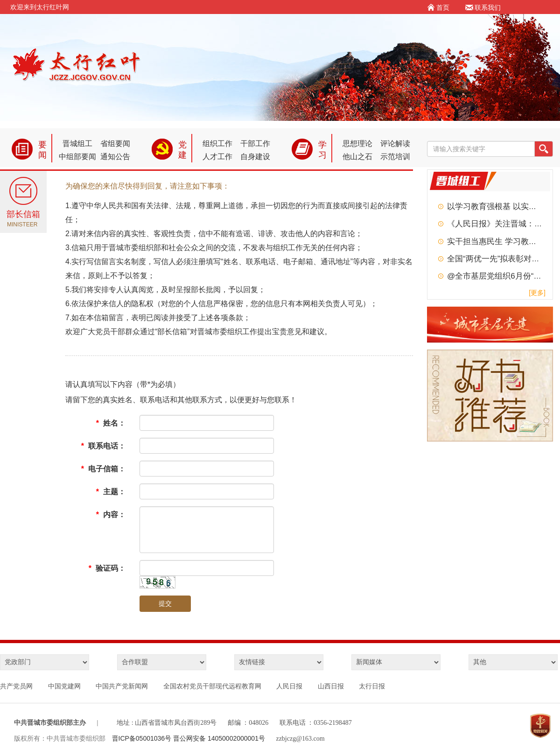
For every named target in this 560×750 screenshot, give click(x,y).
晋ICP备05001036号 (143, 738)
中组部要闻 (77, 157)
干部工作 (255, 144)
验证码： (107, 568)
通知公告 (115, 157)
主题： (111, 492)
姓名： (111, 423)
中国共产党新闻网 (122, 686)
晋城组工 (77, 144)
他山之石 (357, 157)
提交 (165, 603)
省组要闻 (115, 144)
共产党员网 (16, 686)
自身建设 (255, 157)
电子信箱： (103, 469)
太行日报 (372, 686)
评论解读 (395, 144)
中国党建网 (64, 686)
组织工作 (217, 144)
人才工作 (217, 157)
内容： (111, 515)
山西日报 (331, 686)
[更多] (537, 293)
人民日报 (289, 686)
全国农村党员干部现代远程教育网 (212, 686)
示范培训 (395, 157)
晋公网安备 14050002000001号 (219, 738)
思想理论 (357, 144)
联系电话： (103, 446)
